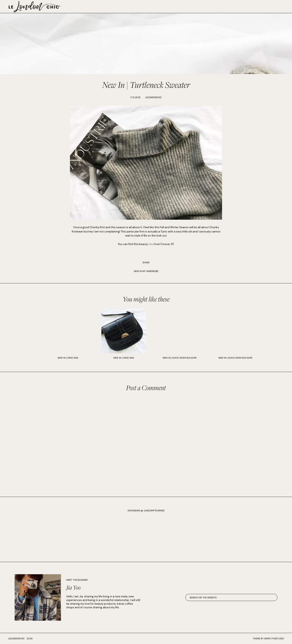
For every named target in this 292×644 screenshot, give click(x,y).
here (151, 244)
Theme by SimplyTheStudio (268, 639)
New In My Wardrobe (146, 271)
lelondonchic (16, 639)
